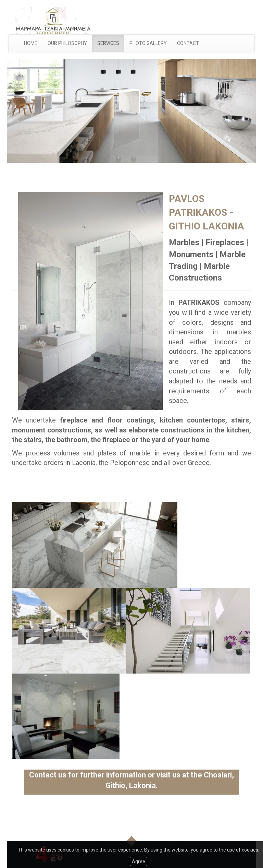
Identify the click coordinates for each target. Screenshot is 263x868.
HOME (31, 43)
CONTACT (188, 43)
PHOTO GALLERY (148, 43)
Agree (139, 861)
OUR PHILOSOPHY (67, 43)
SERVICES (108, 43)
